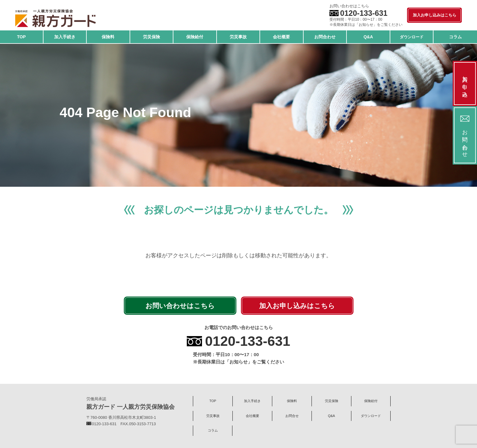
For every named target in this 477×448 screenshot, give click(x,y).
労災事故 (213, 416)
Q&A (331, 416)
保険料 (292, 401)
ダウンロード (371, 416)
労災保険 (332, 401)
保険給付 (371, 401)
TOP (213, 401)
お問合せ (292, 416)
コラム (213, 430)
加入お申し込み (465, 83)
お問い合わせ (465, 135)
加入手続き (252, 401)
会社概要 (252, 416)
